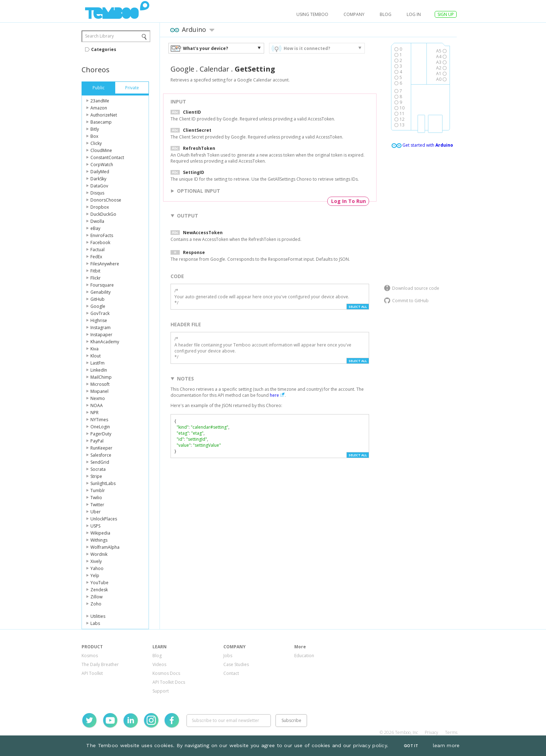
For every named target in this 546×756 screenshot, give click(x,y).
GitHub (97, 299)
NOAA (97, 405)
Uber (96, 512)
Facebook (100, 242)
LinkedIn (99, 370)
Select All (358, 307)
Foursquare (102, 285)
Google (98, 306)
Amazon (99, 108)
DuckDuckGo (103, 214)
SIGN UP (446, 14)
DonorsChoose (106, 200)
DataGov (99, 186)
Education (304, 656)
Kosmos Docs (166, 673)
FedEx (96, 257)
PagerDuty (101, 434)
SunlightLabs (103, 483)
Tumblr (98, 490)
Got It (411, 746)
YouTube (99, 583)
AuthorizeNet (104, 115)
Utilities (98, 616)
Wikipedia (100, 533)
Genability (101, 292)
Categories (104, 49)
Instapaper (101, 335)
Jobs (228, 656)
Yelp (95, 576)
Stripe (96, 476)
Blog (386, 14)
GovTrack (100, 313)
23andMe (100, 101)
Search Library (99, 36)
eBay (95, 228)
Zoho (96, 604)
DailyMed (100, 172)
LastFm (97, 363)
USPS (95, 526)
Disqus (97, 193)
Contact (231, 673)
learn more (446, 745)
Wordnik (99, 554)
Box (94, 136)
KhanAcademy (105, 342)
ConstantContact (107, 157)
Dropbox (100, 207)
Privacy (431, 732)
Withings (99, 540)
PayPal (97, 441)
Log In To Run (349, 201)
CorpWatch (102, 165)
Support (161, 691)
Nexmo (98, 398)
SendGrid (100, 462)
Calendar (214, 69)
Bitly (95, 129)
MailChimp (101, 377)
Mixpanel (99, 391)
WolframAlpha (105, 547)
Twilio (96, 498)
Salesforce (101, 455)
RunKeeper (101, 448)
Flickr (96, 278)
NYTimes (99, 420)
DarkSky (98, 179)
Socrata (98, 469)
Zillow (96, 597)
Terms (451, 732)
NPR (94, 413)
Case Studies (236, 664)
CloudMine (101, 150)
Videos (159, 664)
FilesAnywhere (105, 264)
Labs (95, 623)
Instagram (101, 328)
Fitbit (95, 271)
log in (414, 14)
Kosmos (90, 656)
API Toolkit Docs (169, 682)
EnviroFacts (102, 235)
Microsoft (100, 384)
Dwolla (97, 221)
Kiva (94, 349)
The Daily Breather (100, 664)
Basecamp (101, 122)
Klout (96, 356)
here (274, 395)
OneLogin (100, 427)
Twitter (97, 505)
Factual (97, 250)
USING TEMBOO (312, 14)
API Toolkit (92, 673)
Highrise (99, 320)
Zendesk (99, 590)
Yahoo (97, 568)
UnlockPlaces (104, 519)
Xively (96, 561)
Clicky (96, 143)
